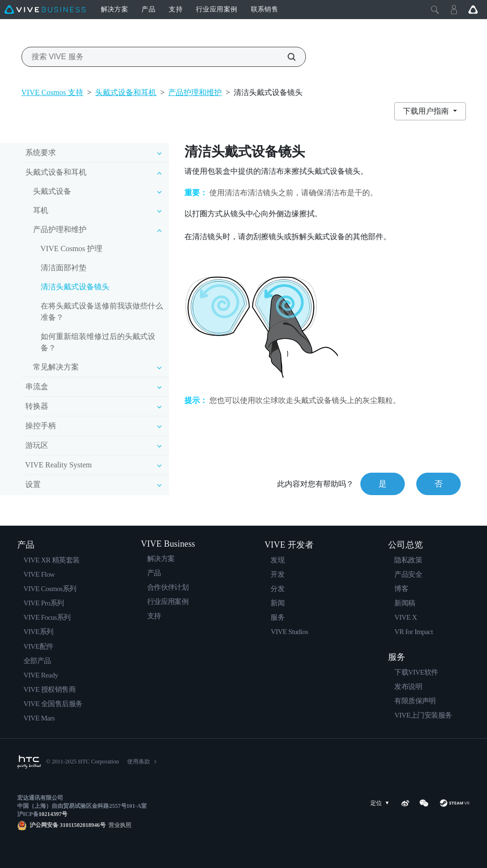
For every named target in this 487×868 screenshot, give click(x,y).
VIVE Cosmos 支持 (53, 92)
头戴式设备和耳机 (126, 92)
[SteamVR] (454, 803)
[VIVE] (45, 10)
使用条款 (139, 762)
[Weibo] (405, 803)
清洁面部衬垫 (64, 268)
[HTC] (29, 762)
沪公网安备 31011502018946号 (68, 825)
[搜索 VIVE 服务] (286, 57)
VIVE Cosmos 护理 (72, 249)
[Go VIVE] (473, 10)
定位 (381, 803)
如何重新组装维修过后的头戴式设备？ (98, 342)
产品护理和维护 (195, 92)
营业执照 (119, 825)
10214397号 (53, 814)
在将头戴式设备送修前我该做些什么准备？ (102, 312)
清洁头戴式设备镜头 (75, 287)
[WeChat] (424, 803)
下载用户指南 (427, 111)
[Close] (435, 10)
